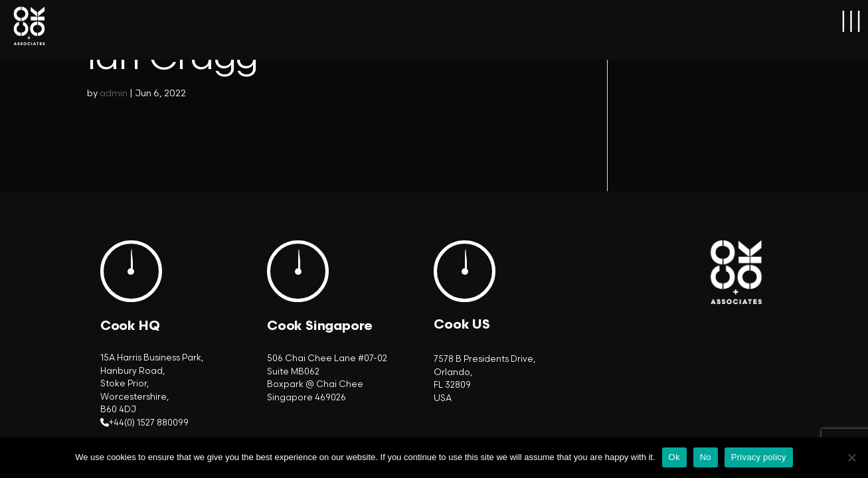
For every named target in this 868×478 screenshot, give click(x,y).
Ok (674, 457)
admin (114, 93)
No (706, 457)
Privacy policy (759, 457)
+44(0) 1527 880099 (149, 423)
